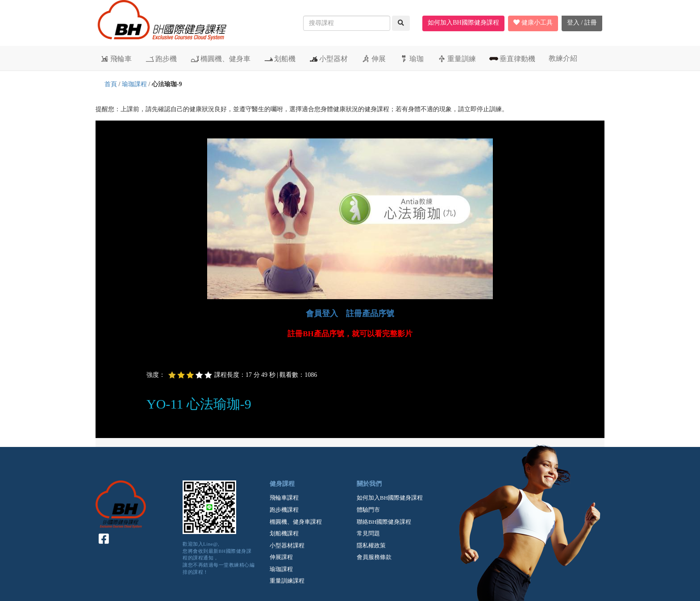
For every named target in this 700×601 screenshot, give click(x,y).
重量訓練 (456, 58)
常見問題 (368, 533)
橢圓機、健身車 (220, 58)
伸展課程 (281, 557)
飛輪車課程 (284, 498)
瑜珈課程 (134, 84)
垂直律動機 (512, 58)
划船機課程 (284, 533)
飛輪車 (116, 58)
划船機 (280, 58)
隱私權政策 (371, 545)
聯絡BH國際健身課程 (384, 522)
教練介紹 (563, 58)
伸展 (373, 58)
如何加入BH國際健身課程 (463, 23)
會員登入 (322, 313)
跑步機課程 (284, 510)
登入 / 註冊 (582, 23)
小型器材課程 (287, 545)
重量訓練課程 (287, 581)
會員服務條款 (374, 557)
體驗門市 (368, 510)
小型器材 (328, 58)
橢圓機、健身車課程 (296, 522)
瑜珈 (411, 58)
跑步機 (161, 58)
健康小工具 (533, 23)
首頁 (111, 84)
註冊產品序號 (370, 313)
